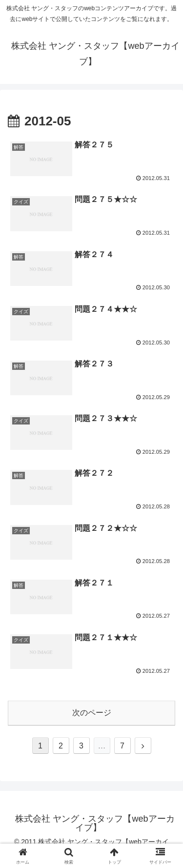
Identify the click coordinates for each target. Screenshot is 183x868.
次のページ (92, 713)
